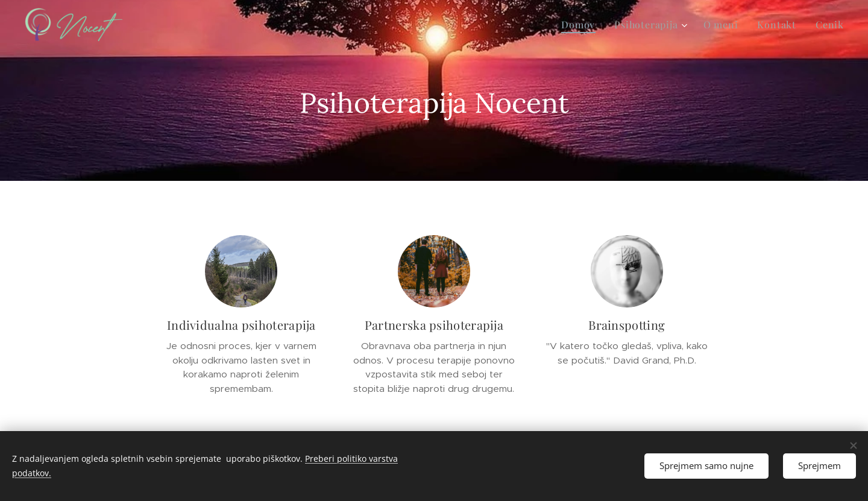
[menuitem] (581, 25)
